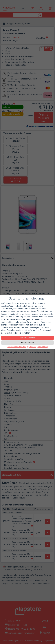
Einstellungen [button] (27, 342)
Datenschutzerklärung (18, 347)
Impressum (43, 347)
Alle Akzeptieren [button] (28, 338)
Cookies (33, 347)
